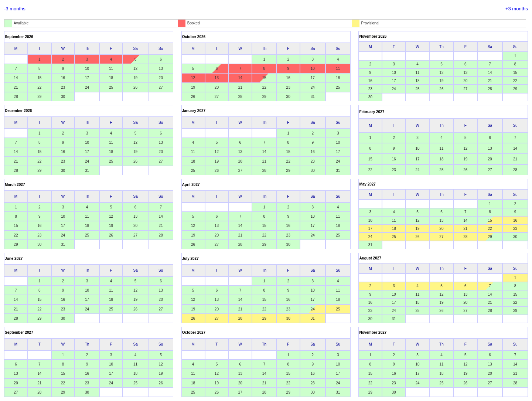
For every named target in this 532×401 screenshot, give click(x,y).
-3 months (15, 9)
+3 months (517, 9)
